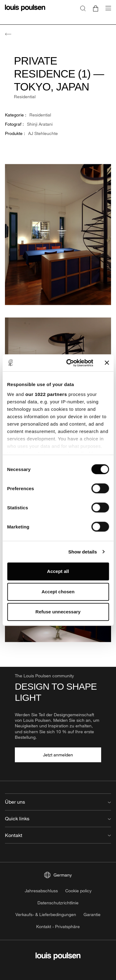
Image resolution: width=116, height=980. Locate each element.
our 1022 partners (46, 394)
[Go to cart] (96, 8)
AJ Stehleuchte (43, 133)
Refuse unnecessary (58, 612)
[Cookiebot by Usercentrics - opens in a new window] (69, 363)
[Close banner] (107, 363)
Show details (83, 552)
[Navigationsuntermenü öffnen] (106, 12)
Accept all (58, 571)
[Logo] (25, 12)
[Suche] (83, 8)
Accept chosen (58, 592)
